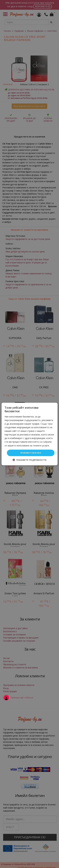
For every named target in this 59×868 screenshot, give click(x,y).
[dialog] (29, 434)
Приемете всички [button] (31, 453)
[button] (29, 460)
